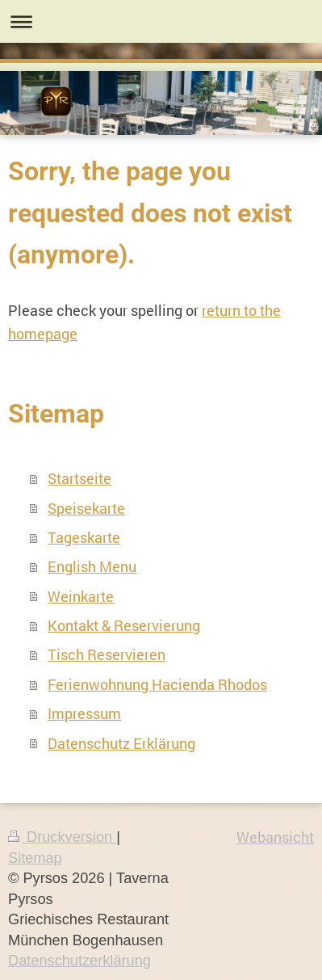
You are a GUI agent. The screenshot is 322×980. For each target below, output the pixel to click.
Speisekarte (86, 508)
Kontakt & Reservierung (124, 625)
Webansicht (275, 837)
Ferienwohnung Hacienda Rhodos (157, 684)
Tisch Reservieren (107, 654)
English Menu (92, 566)
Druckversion (62, 837)
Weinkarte (81, 596)
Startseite (79, 478)
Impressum (84, 713)
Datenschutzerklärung (79, 961)
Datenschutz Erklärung (121, 743)
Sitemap (35, 858)
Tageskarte (84, 537)
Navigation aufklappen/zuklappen (161, 21)
